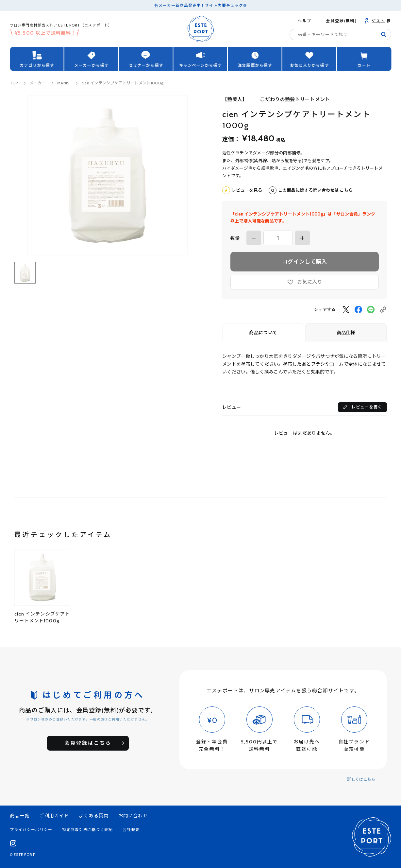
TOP (14, 83)
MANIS (63, 83)
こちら (346, 190)
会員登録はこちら (88, 743)
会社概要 (131, 830)
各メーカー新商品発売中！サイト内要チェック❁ (200, 5)
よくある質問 (94, 816)
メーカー (37, 83)
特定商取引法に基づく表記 (88, 830)
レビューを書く (367, 407)
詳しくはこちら (361, 779)
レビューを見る (247, 190)
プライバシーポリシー (31, 830)
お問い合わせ (133, 816)
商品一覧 (20, 816)
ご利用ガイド (54, 816)
